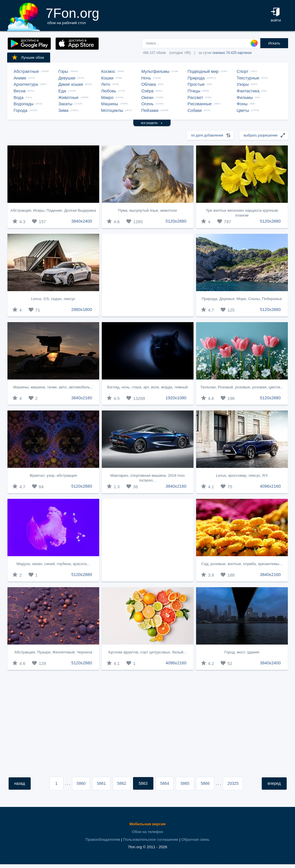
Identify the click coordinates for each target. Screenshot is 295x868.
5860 (81, 783)
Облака (149, 84)
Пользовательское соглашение (151, 839)
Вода (19, 98)
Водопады (24, 104)
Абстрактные (26, 71)
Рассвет (195, 98)
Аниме (20, 78)
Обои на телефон (147, 832)
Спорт (243, 71)
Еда (62, 91)
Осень (147, 104)
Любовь (109, 91)
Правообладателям (103, 839)
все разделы (152, 123)
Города (21, 110)
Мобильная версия (147, 824)
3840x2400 (82, 221)
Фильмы (245, 98)
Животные (69, 98)
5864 (165, 783)
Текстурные (248, 78)
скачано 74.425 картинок (232, 53)
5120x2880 (176, 221)
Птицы (194, 91)
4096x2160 (270, 486)
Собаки (195, 110)
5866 (205, 783)
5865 (185, 783)
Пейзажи (150, 110)
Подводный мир (203, 71)
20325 (233, 783)
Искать (274, 43)
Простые (196, 84)
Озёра (147, 91)
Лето (106, 84)
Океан (147, 98)
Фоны (242, 104)
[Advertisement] (148, 275)
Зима (64, 110)
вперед (274, 783)
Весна (20, 91)
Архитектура (26, 84)
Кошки (107, 78)
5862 (122, 783)
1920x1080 (176, 398)
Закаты (66, 104)
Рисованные (200, 104)
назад (20, 783)
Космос (108, 71)
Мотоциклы (112, 110)
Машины (110, 104)
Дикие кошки (71, 84)
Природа (196, 78)
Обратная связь (195, 839)
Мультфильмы (155, 71)
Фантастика (248, 91)
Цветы (243, 110)
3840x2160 (82, 398)
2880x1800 (82, 310)
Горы (63, 71)
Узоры (243, 84)
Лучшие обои (28, 57)
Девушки (67, 78)
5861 (101, 783)
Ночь (146, 78)
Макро (107, 98)
